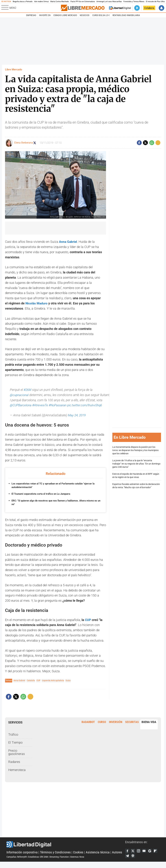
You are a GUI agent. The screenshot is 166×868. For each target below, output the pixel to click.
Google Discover (152, 856)
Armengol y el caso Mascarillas (109, 2)
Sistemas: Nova (77, 862)
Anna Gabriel (68, 242)
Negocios (85, 15)
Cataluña (33, 686)
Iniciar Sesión (161, 8)
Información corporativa (22, 858)
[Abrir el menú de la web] (31, 8)
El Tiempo (15, 748)
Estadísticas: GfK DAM (38, 862)
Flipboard (128, 862)
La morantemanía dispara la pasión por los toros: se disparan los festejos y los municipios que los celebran (135, 453)
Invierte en (45, 15)
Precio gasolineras (17, 757)
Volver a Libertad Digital (120, 8)
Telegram (134, 862)
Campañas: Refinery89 (17, 862)
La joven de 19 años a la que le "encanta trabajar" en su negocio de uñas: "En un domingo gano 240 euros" (136, 466)
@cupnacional (20, 395)
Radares (14, 767)
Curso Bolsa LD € (101, 15)
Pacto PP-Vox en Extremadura (83, 2)
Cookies (78, 858)
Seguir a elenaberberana (37, 143)
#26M (28, 390)
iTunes (140, 862)
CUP (88, 625)
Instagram (140, 856)
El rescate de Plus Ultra (155, 2)
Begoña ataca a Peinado (23, 2)
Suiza (74, 686)
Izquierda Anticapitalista (57, 686)
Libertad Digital (66, 850)
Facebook (128, 856)
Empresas (31, 15)
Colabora (149, 8)
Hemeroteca (17, 775)
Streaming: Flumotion (59, 862)
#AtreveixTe (48, 405)
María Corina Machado (60, 2)
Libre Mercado (14, 69)
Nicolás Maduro (37, 303)
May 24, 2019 (77, 420)
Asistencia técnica (98, 858)
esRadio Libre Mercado (65, 15)
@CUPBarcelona (28, 405)
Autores (117, 858)
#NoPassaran (66, 405)
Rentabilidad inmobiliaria (126, 15)
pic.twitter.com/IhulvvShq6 (28, 410)
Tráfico (13, 740)
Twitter (134, 856)
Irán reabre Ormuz (41, 2)
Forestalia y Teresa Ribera (134, 2)
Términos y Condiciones (55, 858)
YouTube (146, 856)
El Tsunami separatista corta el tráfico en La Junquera (43, 499)
